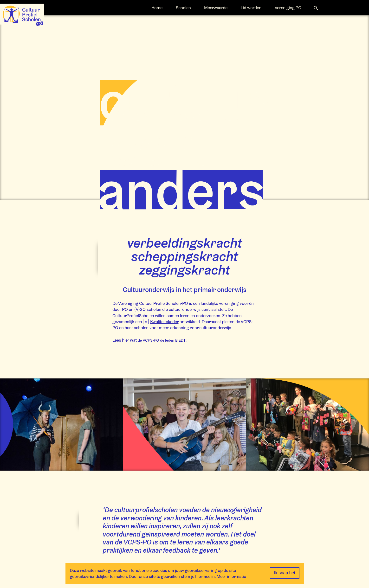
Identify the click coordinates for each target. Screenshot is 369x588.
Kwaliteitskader (164, 322)
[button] (316, 8)
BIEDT (180, 340)
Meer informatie (231, 576)
